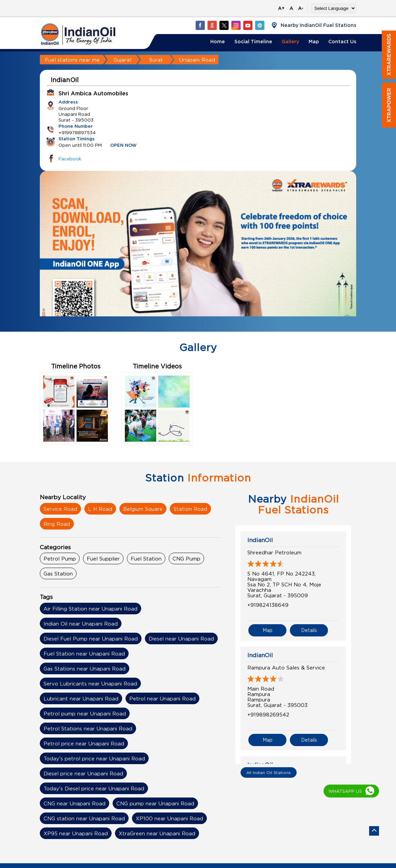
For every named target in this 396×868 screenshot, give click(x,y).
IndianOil (260, 540)
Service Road (60, 509)
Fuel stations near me (72, 60)
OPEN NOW (123, 146)
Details (309, 630)
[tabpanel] (198, 256)
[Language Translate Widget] (334, 8)
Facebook (70, 159)
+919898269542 (268, 714)
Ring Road (57, 524)
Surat (156, 60)
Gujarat (123, 60)
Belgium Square (143, 509)
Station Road (190, 509)
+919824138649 (268, 605)
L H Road (100, 509)
